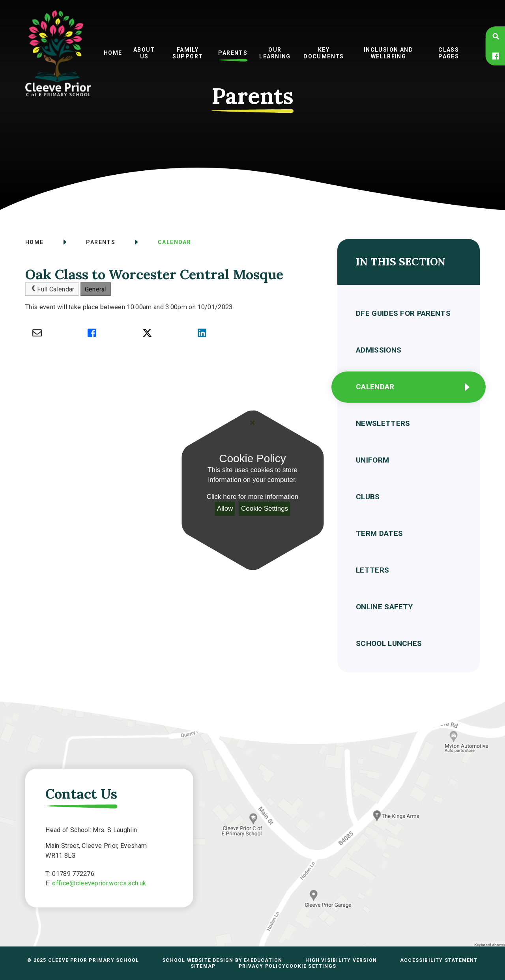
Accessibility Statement (439, 960)
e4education (263, 960)
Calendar (174, 242)
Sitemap (203, 966)
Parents (101, 242)
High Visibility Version (341, 960)
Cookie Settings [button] (311, 966)
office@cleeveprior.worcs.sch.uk (99, 883)
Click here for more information (252, 497)
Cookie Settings (265, 509)
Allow (225, 509)
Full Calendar (52, 289)
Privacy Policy (262, 966)
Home (35, 242)
